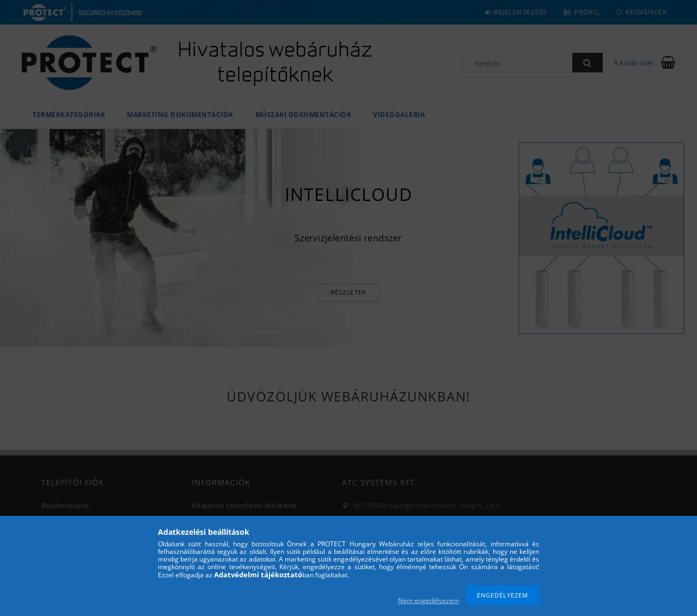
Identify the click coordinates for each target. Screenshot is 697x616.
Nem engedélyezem (429, 600)
